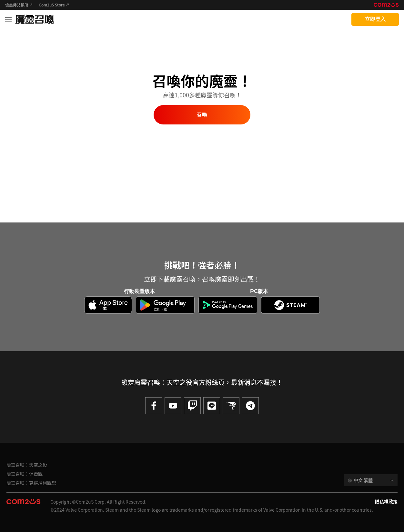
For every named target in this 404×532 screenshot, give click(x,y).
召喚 (202, 115)
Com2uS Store (52, 5)
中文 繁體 (363, 480)
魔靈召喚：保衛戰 (25, 474)
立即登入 (375, 19)
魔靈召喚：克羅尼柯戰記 (31, 483)
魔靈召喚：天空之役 (27, 465)
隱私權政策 (386, 501)
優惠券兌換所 (17, 5)
